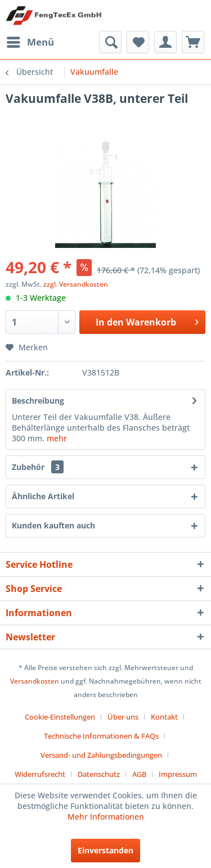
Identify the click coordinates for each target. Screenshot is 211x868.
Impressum (178, 774)
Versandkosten (35, 681)
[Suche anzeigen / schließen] (110, 42)
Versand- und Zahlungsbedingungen (101, 755)
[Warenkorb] (193, 42)
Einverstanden (105, 850)
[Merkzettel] (138, 42)
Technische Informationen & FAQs (101, 736)
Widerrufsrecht (40, 774)
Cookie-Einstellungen (60, 717)
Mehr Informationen (106, 817)
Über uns (123, 717)
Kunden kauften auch (53, 525)
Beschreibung (38, 401)
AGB (139, 774)
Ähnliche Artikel (43, 496)
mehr (57, 438)
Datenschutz (99, 774)
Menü (30, 41)
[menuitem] (30, 42)
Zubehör (38, 467)
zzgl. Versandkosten (76, 284)
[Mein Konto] (165, 42)
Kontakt (164, 717)
